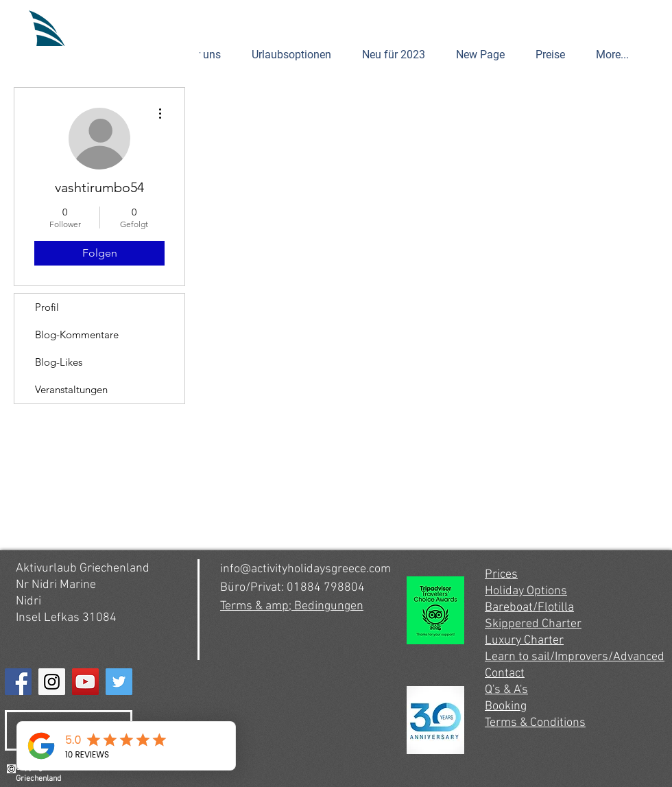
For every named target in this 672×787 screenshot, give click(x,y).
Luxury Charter (524, 641)
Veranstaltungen (71, 389)
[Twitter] (119, 682)
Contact (505, 673)
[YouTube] (85, 682)
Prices (501, 575)
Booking (506, 706)
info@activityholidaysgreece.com (305, 569)
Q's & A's (506, 690)
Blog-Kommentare (77, 334)
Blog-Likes (59, 362)
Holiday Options (526, 591)
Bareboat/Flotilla (529, 608)
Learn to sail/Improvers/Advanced (575, 657)
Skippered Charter (533, 624)
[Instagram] (52, 682)
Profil (47, 307)
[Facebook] (18, 682)
